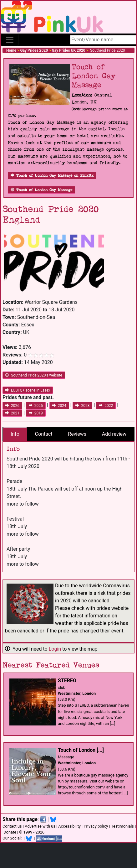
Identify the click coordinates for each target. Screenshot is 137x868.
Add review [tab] (114, 434)
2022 (106, 406)
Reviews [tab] (77, 434)
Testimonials (122, 826)
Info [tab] (15, 434)
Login (55, 649)
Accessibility (69, 826)
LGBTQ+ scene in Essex (28, 390)
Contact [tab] (44, 434)
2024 (59, 406)
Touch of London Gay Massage (41, 190)
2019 (36, 413)
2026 (12, 406)
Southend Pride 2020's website (34, 375)
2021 (12, 413)
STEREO (67, 681)
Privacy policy (96, 826)
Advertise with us (40, 826)
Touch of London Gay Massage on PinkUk (52, 176)
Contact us (12, 826)
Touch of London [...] (81, 750)
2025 (36, 406)
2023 (82, 406)
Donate (10, 832)
